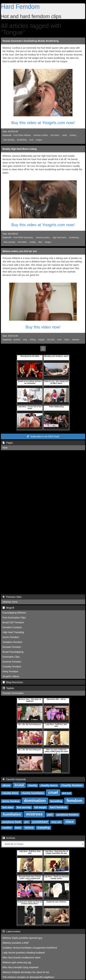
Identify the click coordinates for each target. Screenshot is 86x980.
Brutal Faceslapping (13, 652)
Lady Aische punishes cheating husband (24, 953)
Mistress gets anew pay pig (17, 962)
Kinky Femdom (10, 671)
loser (60, 340)
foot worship (9, 140)
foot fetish (55, 135)
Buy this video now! (43, 327)
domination (35, 801)
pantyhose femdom (67, 815)
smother (7, 828)
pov (27, 822)
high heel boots (59, 238)
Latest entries (11, 931)
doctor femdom (11, 801)
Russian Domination (13, 693)
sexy (25, 340)
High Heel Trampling (13, 632)
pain (50, 815)
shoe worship (9, 242)
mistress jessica (43, 238)
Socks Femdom (11, 637)
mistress (76, 340)
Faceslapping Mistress (14, 613)
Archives (9, 838)
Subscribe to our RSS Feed (43, 436)
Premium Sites (12, 597)
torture (29, 828)
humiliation (12, 814)
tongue (39, 140)
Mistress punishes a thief (16, 943)
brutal (19, 785)
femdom (74, 801)
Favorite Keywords (14, 779)
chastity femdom (72, 785)
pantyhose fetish (12, 822)
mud (31, 140)
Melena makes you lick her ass (20, 251)
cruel (53, 792)
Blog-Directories (13, 682)
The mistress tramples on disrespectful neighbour (28, 977)
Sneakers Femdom (12, 642)
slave (67, 340)
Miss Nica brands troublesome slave (21, 958)
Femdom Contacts (12, 627)
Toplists (8, 688)
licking (33, 340)
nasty (64, 135)
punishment (40, 822)
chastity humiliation (33, 793)
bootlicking (22, 140)
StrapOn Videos (11, 676)
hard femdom (58, 807)
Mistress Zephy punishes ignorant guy (22, 938)
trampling (44, 828)
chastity (32, 785)
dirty (40, 242)
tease (18, 828)
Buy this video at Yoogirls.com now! (43, 123)
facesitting (56, 801)
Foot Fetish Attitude (22, 135)
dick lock (67, 793)
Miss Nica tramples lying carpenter (21, 967)
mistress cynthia (41, 135)
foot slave (8, 807)
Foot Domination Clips (14, 618)
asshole (17, 340)
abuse (6, 785)
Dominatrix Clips (11, 657)
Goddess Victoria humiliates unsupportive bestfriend (30, 948)
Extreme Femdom (12, 662)
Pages (8, 443)
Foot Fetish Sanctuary (23, 238)
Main (5, 448)
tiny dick (51, 340)
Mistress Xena (10, 602)
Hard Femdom (20, 7)
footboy (73, 135)
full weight (40, 807)
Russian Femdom (12, 647)
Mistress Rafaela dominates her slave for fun (26, 972)
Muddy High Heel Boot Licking (20, 149)
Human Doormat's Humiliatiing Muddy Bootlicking (31, 41)
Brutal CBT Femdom (13, 622)
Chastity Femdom (12, 667)
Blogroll (8, 608)
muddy (33, 242)
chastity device (49, 785)
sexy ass (56, 822)
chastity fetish (10, 793)
